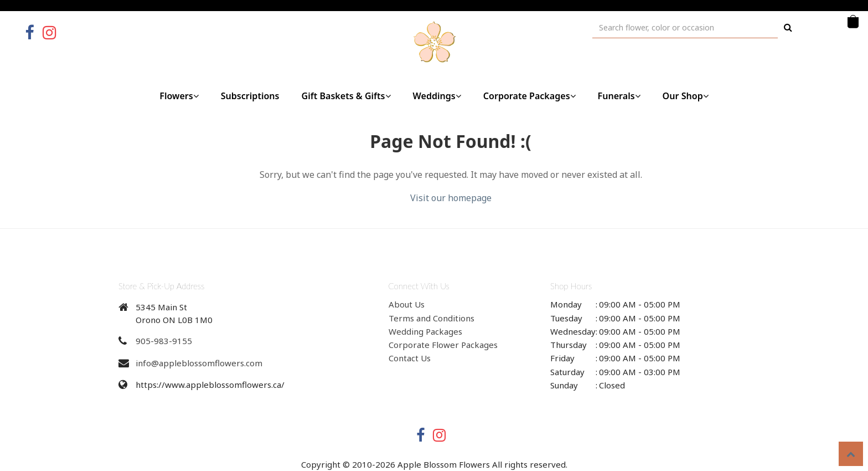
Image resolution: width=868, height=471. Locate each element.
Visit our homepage (451, 198)
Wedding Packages (425, 331)
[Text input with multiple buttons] (685, 27)
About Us (407, 304)
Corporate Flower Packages (443, 345)
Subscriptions (250, 96)
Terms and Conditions (432, 318)
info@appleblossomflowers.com (199, 363)
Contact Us (410, 358)
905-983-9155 (164, 341)
